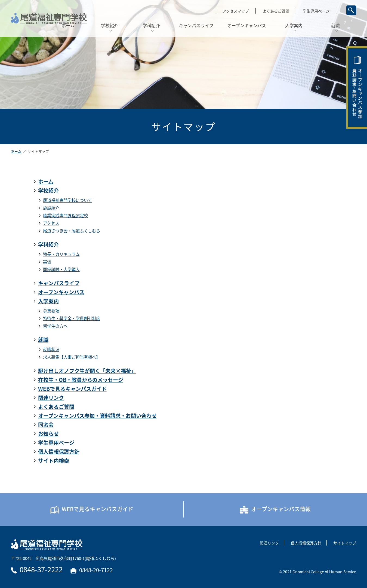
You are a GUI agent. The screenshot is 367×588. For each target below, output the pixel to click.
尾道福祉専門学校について (67, 200)
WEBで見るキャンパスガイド (72, 389)
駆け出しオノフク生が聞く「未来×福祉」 (87, 371)
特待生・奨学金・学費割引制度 (72, 318)
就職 (43, 340)
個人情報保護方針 (59, 452)
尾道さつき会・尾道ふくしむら (72, 231)
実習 (47, 262)
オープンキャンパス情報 (275, 509)
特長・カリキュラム (61, 254)
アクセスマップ (236, 11)
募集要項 (51, 311)
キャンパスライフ (59, 283)
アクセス (51, 223)
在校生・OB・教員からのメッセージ (81, 380)
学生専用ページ (316, 11)
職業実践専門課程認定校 (65, 215)
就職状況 (51, 349)
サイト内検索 (54, 461)
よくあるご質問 (276, 11)
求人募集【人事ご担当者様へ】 (72, 357)
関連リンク (51, 398)
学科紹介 (48, 244)
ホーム (16, 151)
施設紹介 (51, 208)
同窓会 (46, 425)
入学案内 (48, 301)
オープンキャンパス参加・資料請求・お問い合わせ (97, 416)
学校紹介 (48, 191)
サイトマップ (345, 543)
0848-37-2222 (37, 569)
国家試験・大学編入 (61, 269)
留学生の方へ (55, 326)
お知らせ (48, 434)
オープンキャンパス (61, 292)
